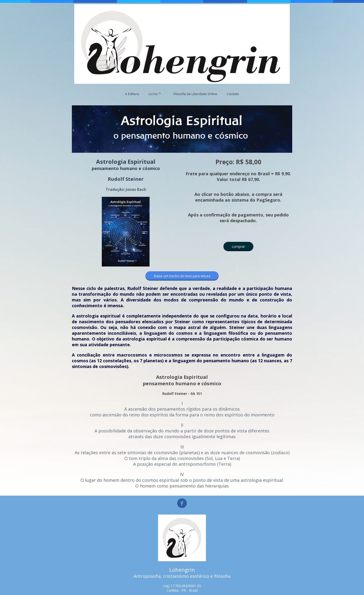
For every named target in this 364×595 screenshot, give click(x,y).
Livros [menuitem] (153, 94)
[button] (238, 246)
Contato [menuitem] (233, 94)
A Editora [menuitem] (132, 94)
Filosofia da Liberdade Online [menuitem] (195, 94)
